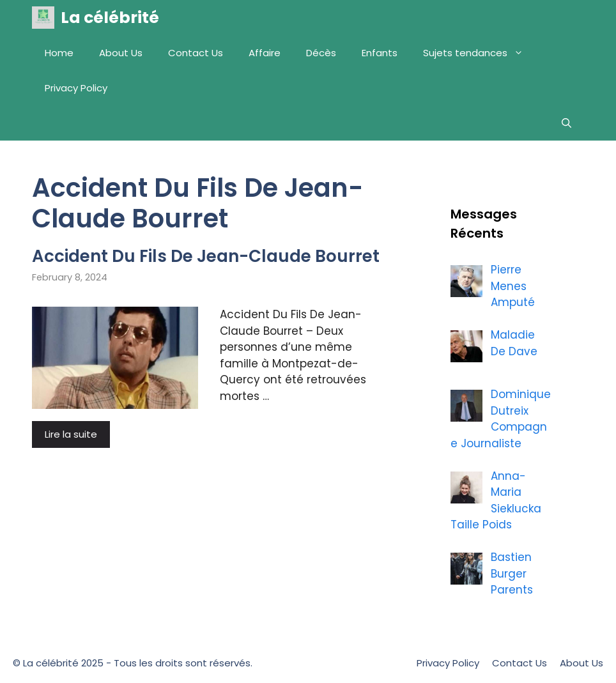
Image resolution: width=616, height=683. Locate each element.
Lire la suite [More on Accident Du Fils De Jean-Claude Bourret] (71, 434)
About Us (121, 53)
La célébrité (110, 18)
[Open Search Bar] (566, 123)
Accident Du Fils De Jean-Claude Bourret (206, 256)
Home (59, 53)
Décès (321, 53)
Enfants (380, 53)
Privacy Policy (76, 88)
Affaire (265, 53)
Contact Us (196, 53)
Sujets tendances (480, 53)
